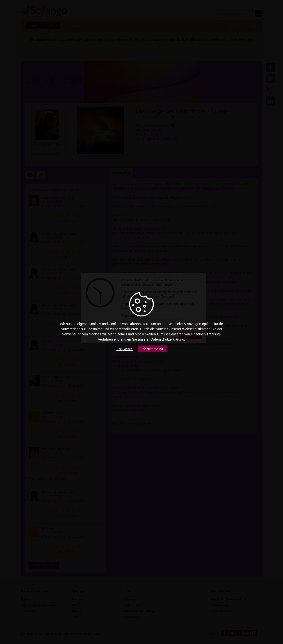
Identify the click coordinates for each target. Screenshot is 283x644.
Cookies (95, 334)
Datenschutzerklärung (167, 339)
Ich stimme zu (152, 349)
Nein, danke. (125, 349)
